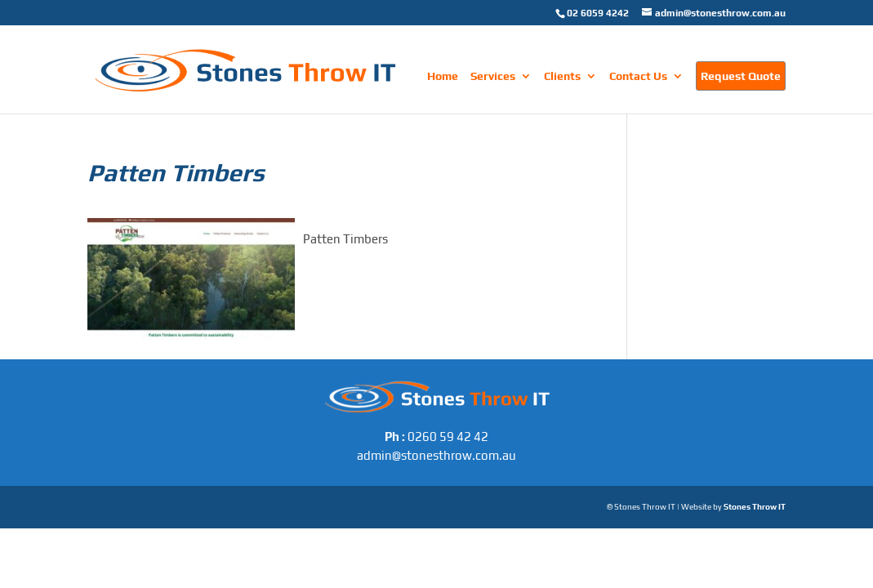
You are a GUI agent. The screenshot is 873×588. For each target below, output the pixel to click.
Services (493, 76)
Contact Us (638, 76)
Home (443, 76)
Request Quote (741, 76)
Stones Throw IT (755, 507)
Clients (562, 76)
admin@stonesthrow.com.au (436, 455)
